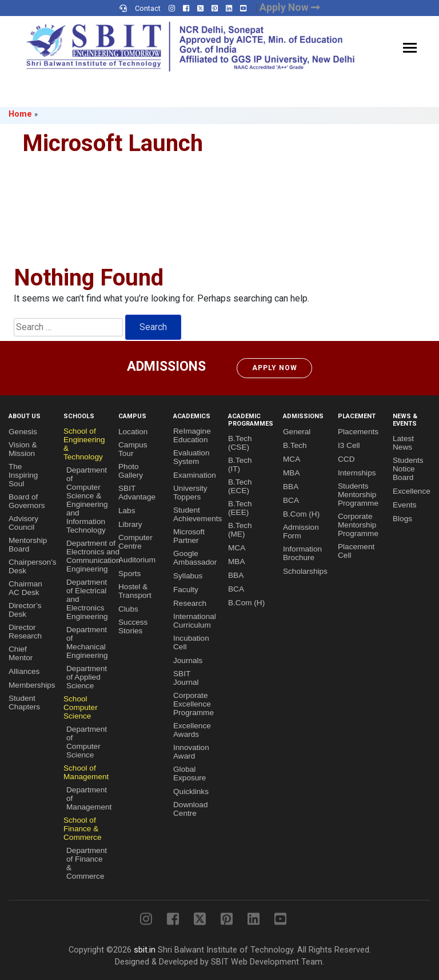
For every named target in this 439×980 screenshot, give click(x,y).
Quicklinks (191, 791)
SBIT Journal (186, 678)
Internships (357, 473)
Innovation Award (191, 752)
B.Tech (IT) (240, 465)
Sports (129, 574)
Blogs (402, 519)
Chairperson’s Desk (33, 566)
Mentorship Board (28, 545)
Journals (188, 660)
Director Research (25, 632)
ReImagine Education (192, 435)
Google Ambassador (195, 558)
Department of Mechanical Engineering (87, 642)
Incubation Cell (191, 642)
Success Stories (133, 626)
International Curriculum (195, 621)
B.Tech (295, 445)
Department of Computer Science (87, 742)
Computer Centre (135, 542)
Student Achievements (197, 514)
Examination (195, 475)
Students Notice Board (408, 469)
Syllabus (188, 576)
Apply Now (275, 368)
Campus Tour (133, 449)
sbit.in (145, 950)
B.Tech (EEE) (240, 508)
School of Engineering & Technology (84, 444)
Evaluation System (191, 457)
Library (130, 524)
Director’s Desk (25, 610)
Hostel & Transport (135, 591)
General (297, 432)
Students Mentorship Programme (358, 495)
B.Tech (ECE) (240, 486)
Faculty (186, 590)
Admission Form (301, 531)
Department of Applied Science (87, 677)
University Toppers (190, 493)
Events (405, 505)
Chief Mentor (21, 653)
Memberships (32, 685)
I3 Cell (349, 445)
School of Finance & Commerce (82, 829)
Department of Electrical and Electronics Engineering (87, 599)
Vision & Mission (23, 449)
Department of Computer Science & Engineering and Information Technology (87, 500)
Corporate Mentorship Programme (358, 525)
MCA (237, 548)
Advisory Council (23, 523)
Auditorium (137, 560)
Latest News (403, 443)
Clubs (128, 609)
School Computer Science (81, 707)
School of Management (86, 772)
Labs (127, 511)
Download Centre (190, 809)
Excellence (412, 491)
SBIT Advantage (137, 493)
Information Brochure (302, 553)
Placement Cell (356, 551)
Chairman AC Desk (25, 588)
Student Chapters (24, 703)
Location (133, 432)
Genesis (23, 432)
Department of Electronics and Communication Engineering (93, 556)
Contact (148, 8)
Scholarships (305, 571)
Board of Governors (27, 501)
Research (190, 603)
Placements (358, 432)
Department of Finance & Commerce (87, 863)
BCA (236, 589)
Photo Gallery (131, 471)
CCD (346, 459)
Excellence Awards (192, 730)
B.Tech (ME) (240, 530)
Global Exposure (189, 773)
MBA (236, 562)
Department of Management (89, 798)
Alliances (24, 671)
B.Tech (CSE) (240, 443)
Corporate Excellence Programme (193, 704)
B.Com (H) (246, 603)
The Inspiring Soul (23, 475)
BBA (236, 575)
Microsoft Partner (189, 536)
